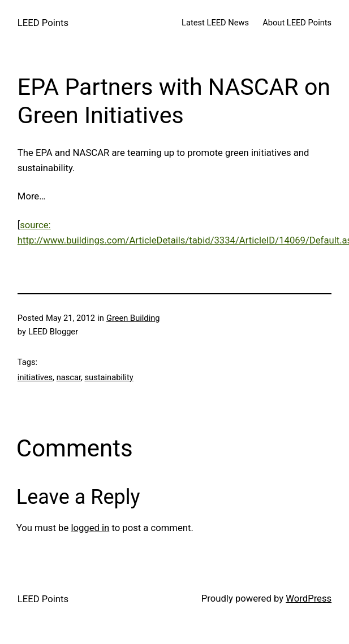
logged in (90, 528)
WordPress (309, 599)
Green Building (133, 318)
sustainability (109, 377)
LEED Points (43, 23)
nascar (69, 377)
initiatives (35, 377)
